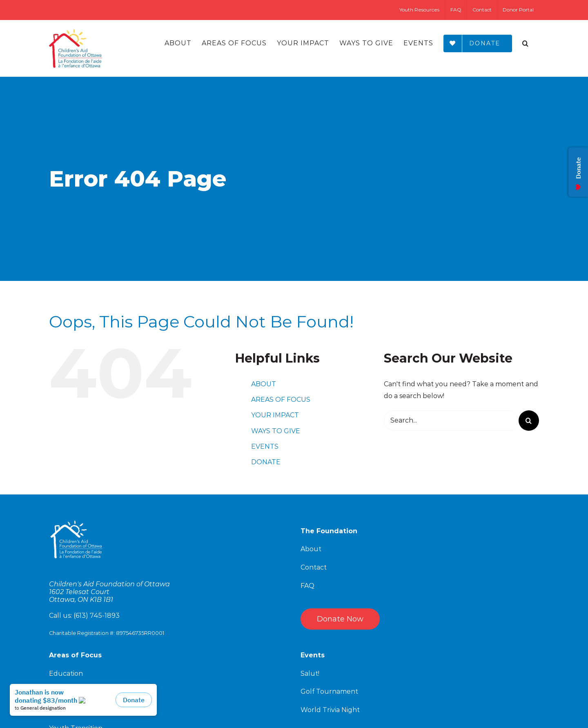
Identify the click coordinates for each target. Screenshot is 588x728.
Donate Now (340, 619)
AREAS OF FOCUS (281, 400)
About (311, 549)
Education (66, 673)
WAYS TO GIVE (276, 431)
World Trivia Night (330, 710)
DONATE (266, 462)
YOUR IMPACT (275, 415)
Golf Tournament (329, 691)
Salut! (310, 673)
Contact (314, 567)
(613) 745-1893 (97, 616)
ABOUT (264, 384)
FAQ (307, 586)
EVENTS (265, 446)
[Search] (526, 43)
